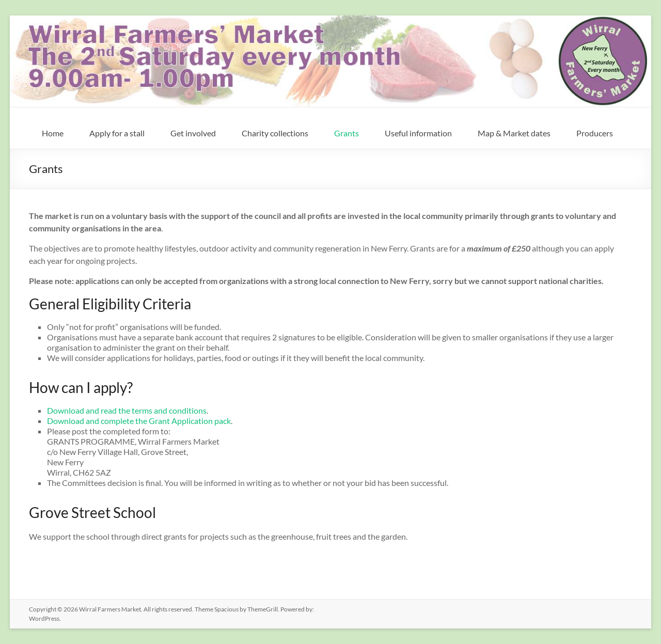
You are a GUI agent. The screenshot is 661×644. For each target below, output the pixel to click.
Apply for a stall (117, 133)
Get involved (193, 133)
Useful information (418, 133)
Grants (347, 133)
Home (53, 133)
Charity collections (275, 133)
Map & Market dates (514, 133)
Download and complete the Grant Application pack (139, 421)
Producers (595, 133)
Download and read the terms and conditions (127, 410)
